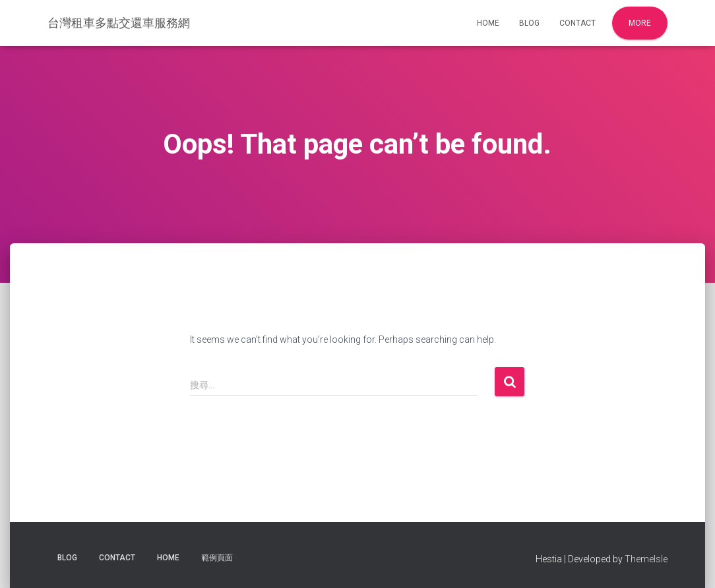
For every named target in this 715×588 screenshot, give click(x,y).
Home (488, 23)
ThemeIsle (646, 559)
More (640, 23)
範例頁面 (217, 558)
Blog (529, 23)
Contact (577, 23)
